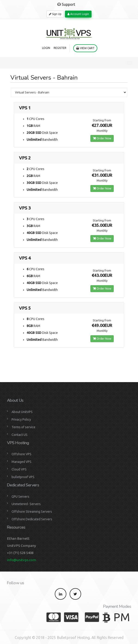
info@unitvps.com (21, 560)
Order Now (102, 138)
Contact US (20, 435)
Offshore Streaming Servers (32, 512)
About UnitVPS (22, 412)
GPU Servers (20, 497)
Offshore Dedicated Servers (32, 519)
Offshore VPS (21, 454)
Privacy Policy (21, 419)
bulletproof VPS (23, 477)
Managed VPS (21, 462)
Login (46, 48)
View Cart (85, 48)
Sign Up (55, 14)
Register (60, 48)
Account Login (78, 14)
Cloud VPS (19, 469)
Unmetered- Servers (26, 504)
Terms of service (23, 427)
